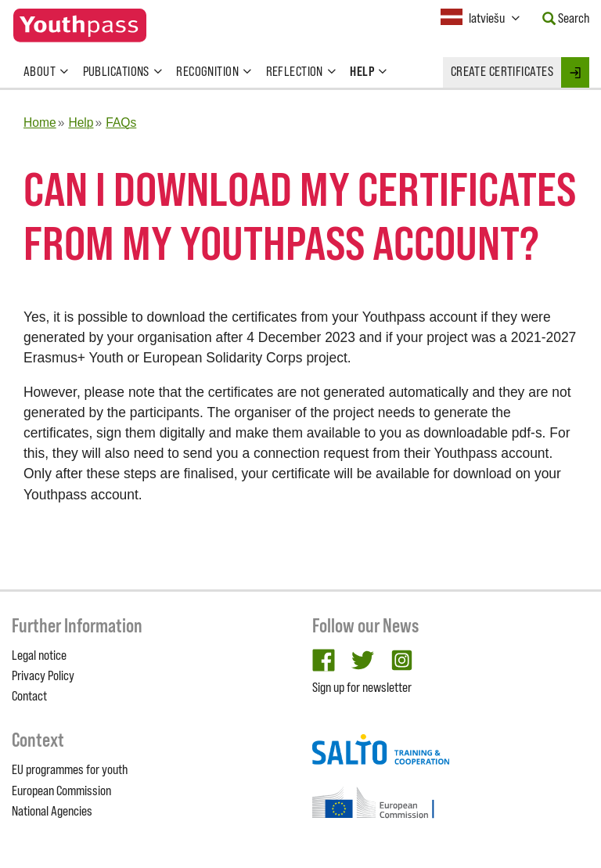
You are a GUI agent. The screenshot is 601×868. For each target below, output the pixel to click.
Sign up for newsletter (362, 687)
